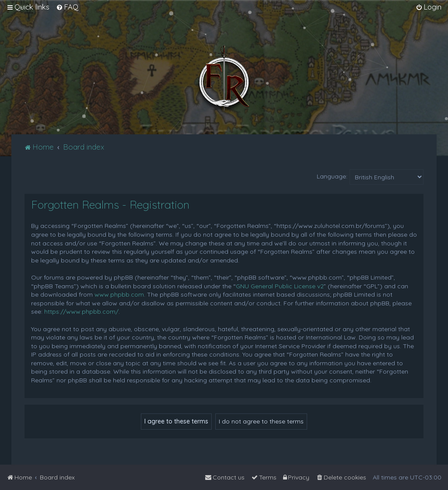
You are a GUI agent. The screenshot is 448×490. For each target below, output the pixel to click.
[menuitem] (67, 7)
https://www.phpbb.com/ (81, 311)
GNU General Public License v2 (280, 286)
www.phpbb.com (119, 294)
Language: (332, 176)
